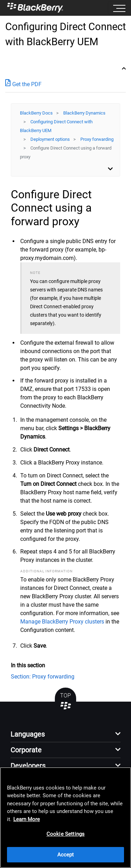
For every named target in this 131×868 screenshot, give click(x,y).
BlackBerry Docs (36, 113)
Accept (66, 855)
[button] (65, 736)
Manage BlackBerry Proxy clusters (62, 622)
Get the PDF (23, 84)
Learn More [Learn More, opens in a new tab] (27, 819)
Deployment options (50, 139)
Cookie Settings (65, 834)
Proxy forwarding (97, 139)
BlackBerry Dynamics (84, 113)
